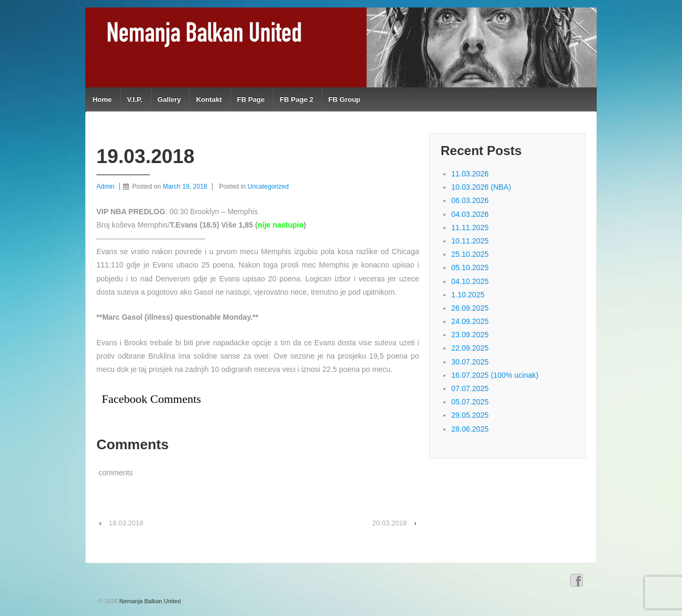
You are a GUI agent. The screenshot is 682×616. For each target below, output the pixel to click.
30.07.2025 (470, 362)
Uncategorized (268, 187)
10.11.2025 (470, 241)
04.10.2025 (470, 281)
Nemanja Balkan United (149, 601)
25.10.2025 (470, 254)
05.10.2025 (470, 268)
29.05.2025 (470, 415)
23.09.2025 (470, 335)
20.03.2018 (389, 523)
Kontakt (209, 99)
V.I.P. (135, 99)
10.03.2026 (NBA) (481, 187)
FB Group (344, 99)
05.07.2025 (470, 402)
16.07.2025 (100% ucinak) (495, 375)
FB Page (251, 99)
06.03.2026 (470, 200)
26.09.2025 (470, 308)
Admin (105, 187)
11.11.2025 (470, 228)
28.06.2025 (470, 429)
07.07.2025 (470, 388)
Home (102, 99)
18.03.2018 (126, 523)
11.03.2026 (470, 174)
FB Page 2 (297, 99)
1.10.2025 (468, 295)
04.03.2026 (470, 214)
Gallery (169, 99)
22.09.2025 (470, 348)
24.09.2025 (470, 321)
